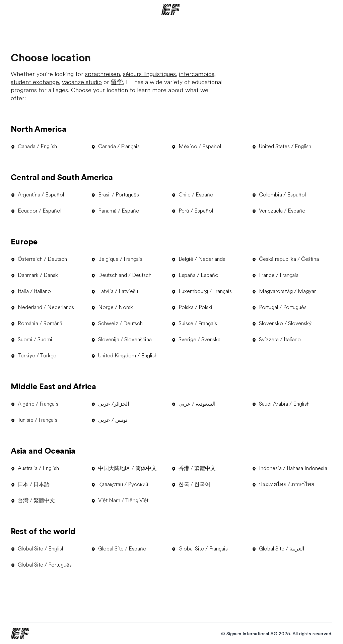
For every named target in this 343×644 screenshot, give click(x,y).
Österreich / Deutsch (39, 259)
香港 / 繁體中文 (194, 468)
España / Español (195, 275)
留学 (117, 82)
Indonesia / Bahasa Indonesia (290, 468)
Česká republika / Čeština (285, 259)
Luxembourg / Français (202, 291)
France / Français (275, 275)
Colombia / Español (279, 195)
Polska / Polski (192, 307)
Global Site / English (38, 549)
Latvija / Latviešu (115, 291)
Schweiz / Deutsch (117, 324)
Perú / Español (192, 211)
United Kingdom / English (124, 356)
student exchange (35, 82)
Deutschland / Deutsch (121, 275)
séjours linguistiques (149, 74)
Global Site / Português (41, 565)
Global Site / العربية (278, 549)
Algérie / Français (35, 404)
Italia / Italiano (31, 291)
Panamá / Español (116, 211)
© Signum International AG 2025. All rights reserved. (277, 634)
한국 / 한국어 (191, 484)
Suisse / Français (194, 324)
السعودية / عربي (193, 404)
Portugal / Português (279, 307)
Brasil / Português (115, 195)
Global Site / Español (119, 549)
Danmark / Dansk (34, 275)
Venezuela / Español (279, 211)
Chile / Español (193, 195)
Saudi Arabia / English (281, 404)
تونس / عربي (109, 420)
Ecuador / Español (36, 211)
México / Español (196, 147)
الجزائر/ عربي (110, 404)
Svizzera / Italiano (276, 340)
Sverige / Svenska (196, 340)
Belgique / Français (117, 259)
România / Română (37, 324)
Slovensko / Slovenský (282, 324)
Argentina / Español (37, 195)
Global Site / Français (200, 549)
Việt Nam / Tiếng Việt (120, 501)
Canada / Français (115, 147)
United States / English (282, 147)
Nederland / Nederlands (42, 307)
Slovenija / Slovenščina (121, 340)
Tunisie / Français (34, 420)
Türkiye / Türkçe (33, 356)
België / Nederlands (198, 259)
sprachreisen (102, 74)
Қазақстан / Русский (120, 484)
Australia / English (35, 468)
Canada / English (34, 147)
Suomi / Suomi (31, 340)
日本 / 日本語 (30, 484)
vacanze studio (82, 82)
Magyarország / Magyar (284, 291)
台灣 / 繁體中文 (33, 501)
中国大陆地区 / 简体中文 (124, 468)
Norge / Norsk (112, 307)
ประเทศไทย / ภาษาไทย (283, 484)
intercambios (197, 74)
